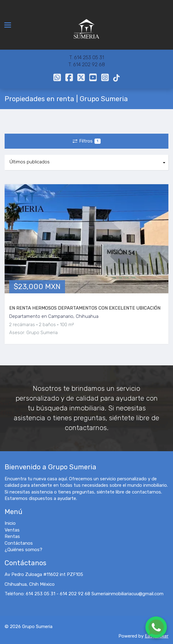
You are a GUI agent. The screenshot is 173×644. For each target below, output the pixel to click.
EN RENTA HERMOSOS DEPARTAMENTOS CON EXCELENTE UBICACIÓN (85, 308)
